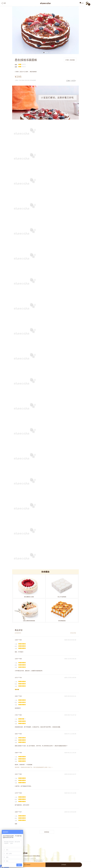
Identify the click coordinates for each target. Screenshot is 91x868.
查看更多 (47, 832)
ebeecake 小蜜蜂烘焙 (30, 858)
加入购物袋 (27, 865)
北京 (82, 3)
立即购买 (64, 865)
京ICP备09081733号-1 (37, 860)
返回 (4, 3)
